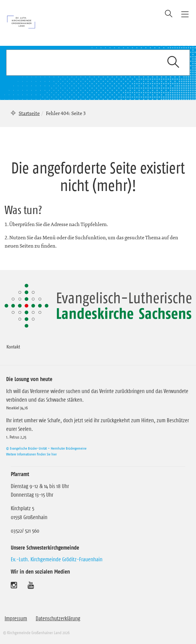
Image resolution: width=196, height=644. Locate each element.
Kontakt (13, 347)
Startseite (29, 113)
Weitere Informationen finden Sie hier (31, 454)
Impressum (16, 618)
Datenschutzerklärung (58, 618)
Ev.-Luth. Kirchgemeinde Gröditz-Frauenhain (57, 559)
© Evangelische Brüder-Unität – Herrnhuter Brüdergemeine (46, 448)
